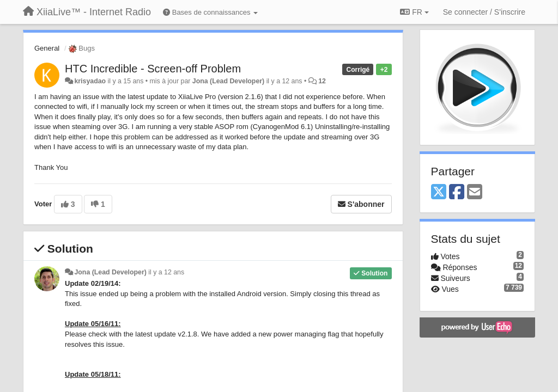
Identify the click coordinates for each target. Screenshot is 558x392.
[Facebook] (457, 192)
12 (322, 81)
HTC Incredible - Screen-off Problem (153, 69)
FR (414, 12)
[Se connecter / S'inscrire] (484, 12)
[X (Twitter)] (439, 192)
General (47, 48)
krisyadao (90, 81)
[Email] (475, 192)
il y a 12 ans (166, 272)
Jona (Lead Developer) (228, 81)
